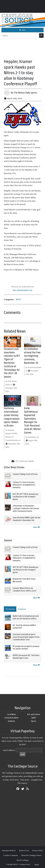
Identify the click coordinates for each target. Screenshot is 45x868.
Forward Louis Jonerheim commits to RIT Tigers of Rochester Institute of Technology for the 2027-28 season (12, 363)
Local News (11, 714)
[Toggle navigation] (22, 30)
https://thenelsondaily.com (23, 290)
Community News (11, 718)
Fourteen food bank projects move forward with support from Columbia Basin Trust (26, 637)
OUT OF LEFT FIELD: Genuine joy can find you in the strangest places (25, 497)
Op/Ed (34, 718)
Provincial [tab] (10, 609)
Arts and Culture (34, 714)
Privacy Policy (38, 850)
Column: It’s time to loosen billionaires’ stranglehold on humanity (24, 485)
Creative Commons (11, 855)
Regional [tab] (22, 609)
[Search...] (20, 36)
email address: (9, 750)
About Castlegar (22, 860)
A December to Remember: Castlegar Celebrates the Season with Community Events (26, 508)
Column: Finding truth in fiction (25, 474)
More (36, 527)
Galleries (11, 721)
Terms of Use (24, 850)
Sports (18, 299)
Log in (37, 864)
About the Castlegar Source (31, 855)
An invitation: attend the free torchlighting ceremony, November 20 (32, 356)
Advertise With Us (9, 850)
